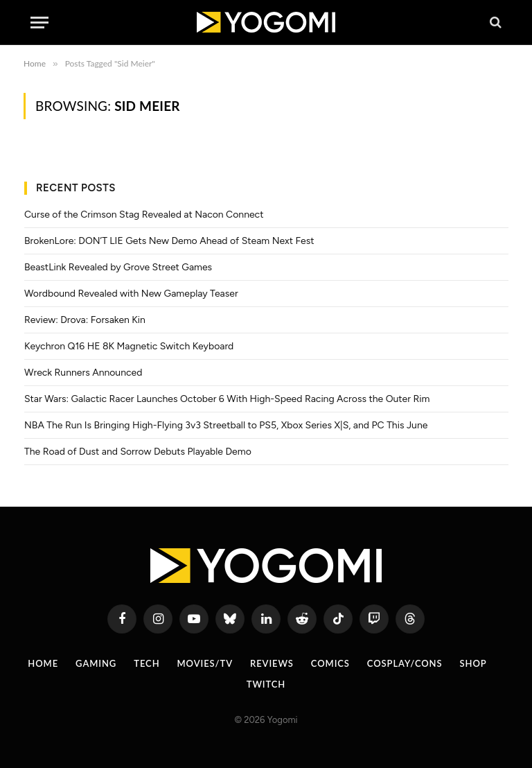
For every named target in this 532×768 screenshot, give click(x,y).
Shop (473, 663)
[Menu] (39, 23)
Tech (147, 663)
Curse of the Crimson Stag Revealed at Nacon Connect (144, 215)
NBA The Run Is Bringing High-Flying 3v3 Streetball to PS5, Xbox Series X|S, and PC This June (226, 425)
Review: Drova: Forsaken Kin (85, 320)
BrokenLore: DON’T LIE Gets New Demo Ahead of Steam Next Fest (169, 241)
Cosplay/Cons (405, 663)
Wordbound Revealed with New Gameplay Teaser (131, 294)
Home (43, 663)
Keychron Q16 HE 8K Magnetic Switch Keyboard (129, 346)
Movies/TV (205, 663)
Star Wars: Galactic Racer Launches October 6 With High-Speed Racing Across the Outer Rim (227, 399)
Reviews (272, 663)
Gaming (96, 663)
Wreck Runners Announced (83, 373)
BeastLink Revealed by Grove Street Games (118, 267)
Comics (330, 663)
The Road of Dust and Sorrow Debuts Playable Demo (138, 452)
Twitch (266, 684)
